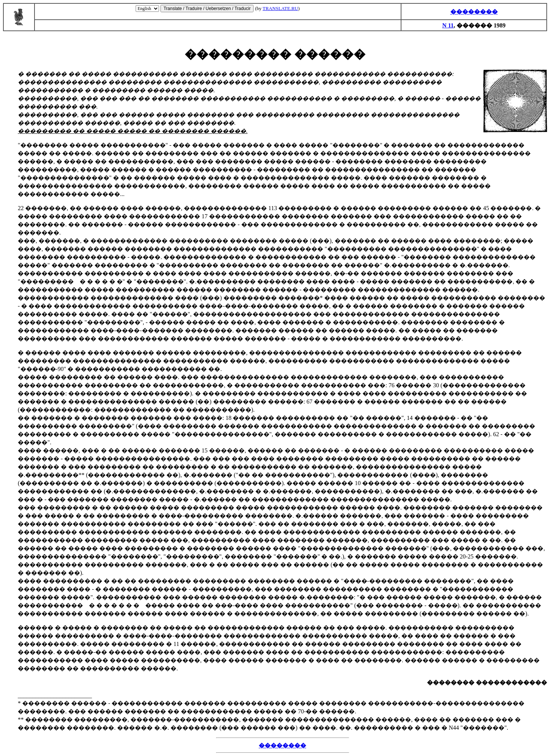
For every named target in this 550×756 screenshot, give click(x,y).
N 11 (448, 25)
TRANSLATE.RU (281, 8)
